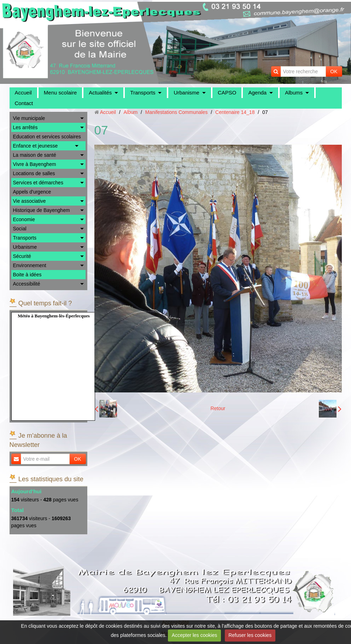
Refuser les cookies (250, 635)
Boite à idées (27, 275)
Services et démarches (38, 183)
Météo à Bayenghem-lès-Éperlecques (54, 316)
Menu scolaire (60, 93)
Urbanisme (186, 93)
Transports (143, 93)
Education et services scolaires (47, 137)
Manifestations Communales (177, 112)
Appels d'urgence (32, 192)
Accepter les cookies (194, 635)
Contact (24, 103)
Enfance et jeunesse (36, 146)
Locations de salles (34, 173)
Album (130, 112)
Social (20, 229)
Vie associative (30, 201)
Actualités (100, 93)
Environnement (30, 265)
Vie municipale (29, 118)
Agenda (257, 93)
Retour (218, 408)
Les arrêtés (25, 127)
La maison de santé (35, 155)
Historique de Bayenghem (42, 210)
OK (334, 71)
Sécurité (22, 256)
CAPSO (227, 93)
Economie (24, 219)
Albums (294, 93)
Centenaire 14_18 (235, 112)
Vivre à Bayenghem (35, 164)
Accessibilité (27, 284)
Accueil (23, 93)
